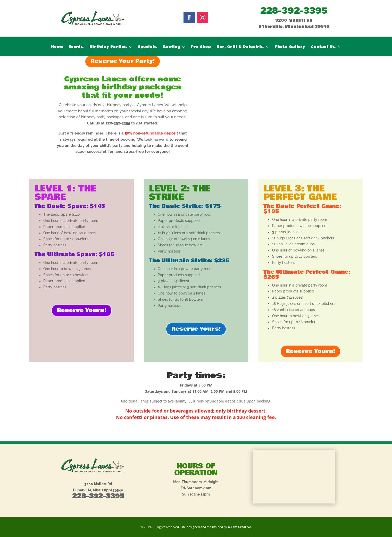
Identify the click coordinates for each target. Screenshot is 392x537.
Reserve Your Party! (123, 61)
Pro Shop (201, 47)
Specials (148, 47)
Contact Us (323, 47)
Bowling (172, 47)
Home (57, 47)
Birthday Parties (108, 47)
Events (76, 47)
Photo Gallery (290, 47)
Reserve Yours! (82, 310)
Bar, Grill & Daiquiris (240, 47)
